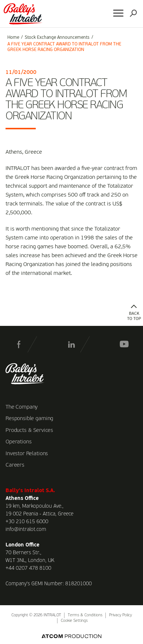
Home (13, 38)
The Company (22, 407)
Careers (15, 465)
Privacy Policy (121, 615)
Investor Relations (27, 454)
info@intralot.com (26, 529)
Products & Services (29, 430)
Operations (19, 442)
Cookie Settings (74, 621)
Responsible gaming (29, 419)
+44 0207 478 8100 (28, 568)
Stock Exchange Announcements (57, 38)
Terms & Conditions (85, 615)
